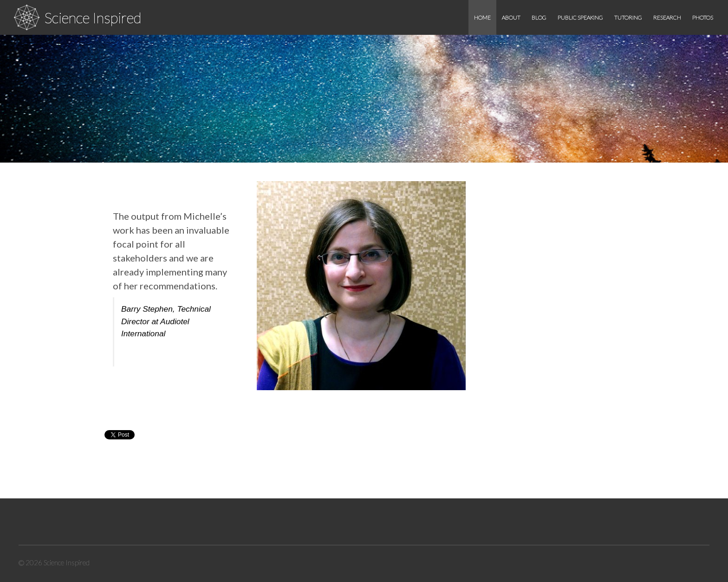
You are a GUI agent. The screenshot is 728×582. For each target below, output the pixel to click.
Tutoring (628, 17)
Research (667, 17)
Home (482, 17)
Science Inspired (93, 17)
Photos (703, 17)
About (511, 17)
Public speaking (580, 17)
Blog (539, 17)
